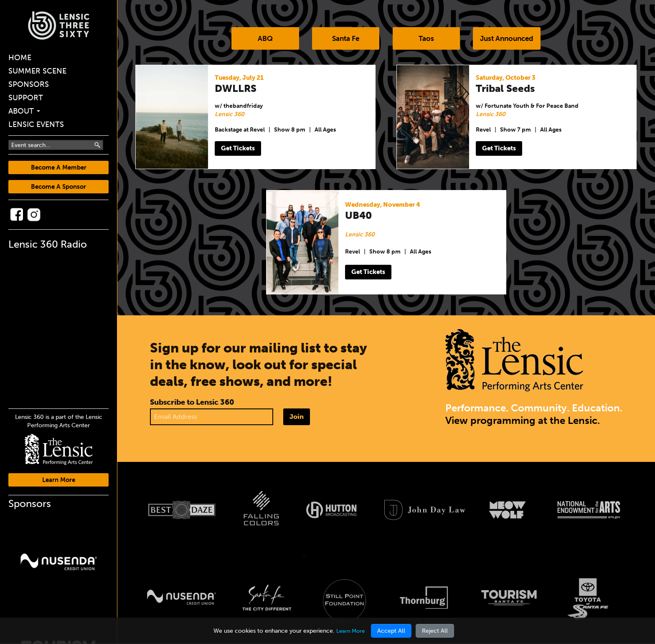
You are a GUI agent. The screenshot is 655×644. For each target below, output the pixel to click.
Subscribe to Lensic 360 (192, 403)
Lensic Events (36, 124)
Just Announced (512, 39)
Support (26, 98)
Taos (428, 39)
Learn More (59, 480)
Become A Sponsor (58, 187)
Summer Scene (37, 71)
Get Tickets (240, 149)
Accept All (392, 631)
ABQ (260, 39)
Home (20, 58)
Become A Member (59, 167)
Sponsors (29, 84)
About (24, 111)
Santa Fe (344, 39)
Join (297, 417)
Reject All (436, 631)
